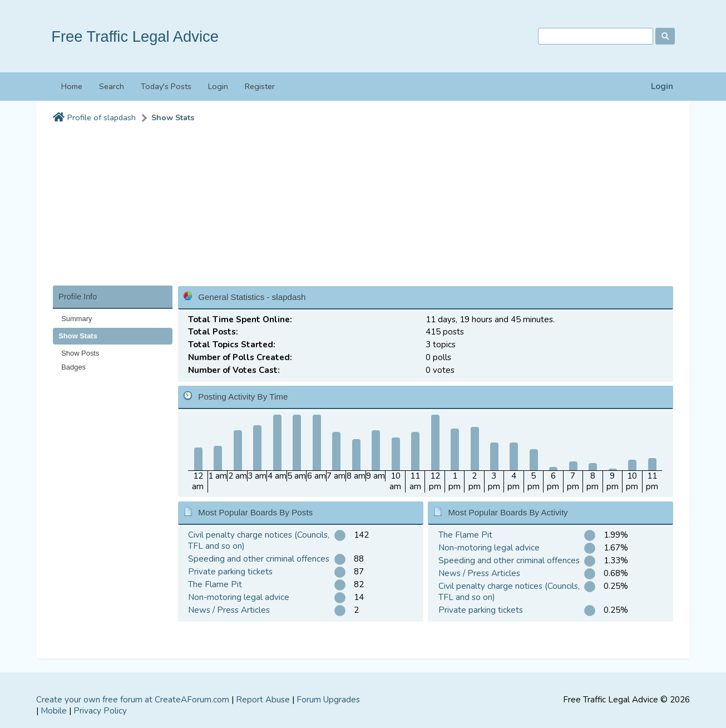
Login (662, 87)
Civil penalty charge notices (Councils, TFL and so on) (259, 540)
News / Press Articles (229, 610)
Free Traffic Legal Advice (135, 36)
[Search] (596, 36)
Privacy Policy (100, 711)
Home (72, 86)
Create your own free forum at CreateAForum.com (133, 700)
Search (112, 86)
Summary (76, 319)
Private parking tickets (230, 572)
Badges (73, 367)
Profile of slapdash (102, 118)
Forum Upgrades (328, 700)
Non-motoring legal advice (239, 597)
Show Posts (80, 353)
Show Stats (173, 118)
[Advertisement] (363, 208)
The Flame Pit (215, 584)
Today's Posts (166, 86)
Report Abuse (263, 700)
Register (260, 86)
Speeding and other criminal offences (259, 559)
